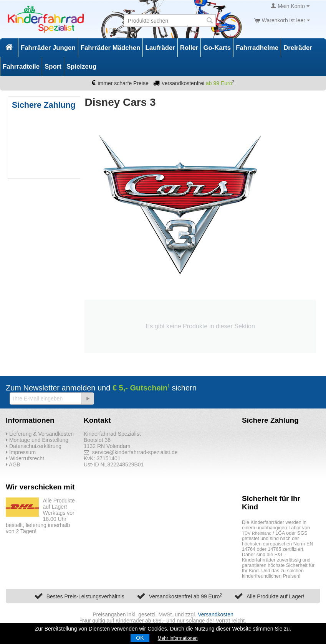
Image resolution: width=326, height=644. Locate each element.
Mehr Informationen (178, 638)
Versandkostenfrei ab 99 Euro (185, 596)
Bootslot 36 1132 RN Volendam (107, 443)
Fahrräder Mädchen (111, 48)
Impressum (21, 452)
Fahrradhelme (257, 48)
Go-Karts (217, 48)
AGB (13, 464)
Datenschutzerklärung (34, 446)
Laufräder (160, 48)
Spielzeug (81, 67)
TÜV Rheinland (257, 533)
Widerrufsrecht (25, 458)
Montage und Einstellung (37, 440)
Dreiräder (298, 48)
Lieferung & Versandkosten (40, 434)
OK (140, 638)
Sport (53, 67)
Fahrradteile (21, 67)
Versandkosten (216, 614)
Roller (189, 48)
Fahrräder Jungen (48, 48)
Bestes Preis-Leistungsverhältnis (85, 596)
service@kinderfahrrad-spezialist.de (131, 452)
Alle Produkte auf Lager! (275, 596)
